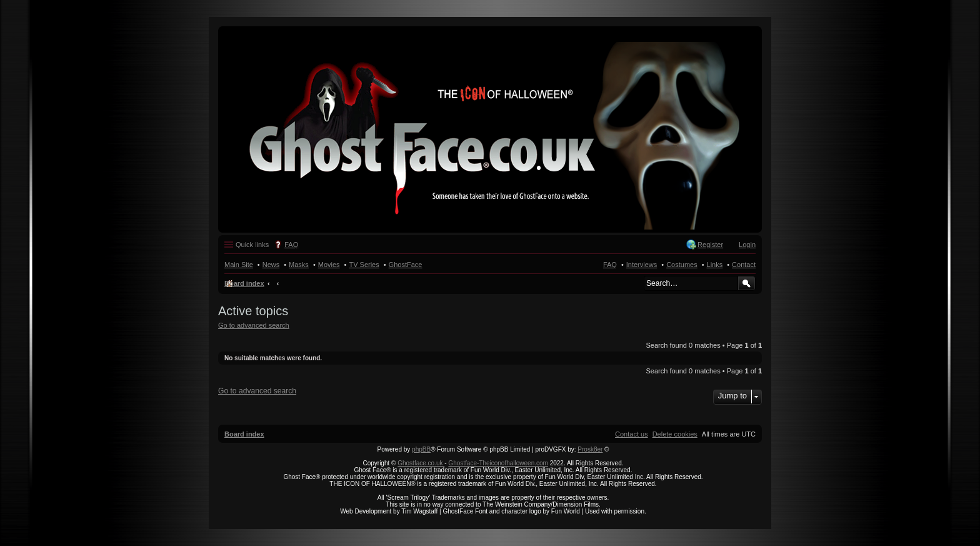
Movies (329, 265)
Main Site (239, 265)
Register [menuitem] (710, 245)
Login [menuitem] (747, 245)
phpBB (421, 449)
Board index (244, 283)
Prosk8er (590, 449)
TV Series (364, 265)
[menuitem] (675, 434)
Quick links (252, 245)
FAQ (610, 265)
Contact (744, 265)
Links (715, 265)
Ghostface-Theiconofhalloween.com (498, 463)
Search (747, 283)
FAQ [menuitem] (291, 245)
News (271, 265)
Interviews (642, 265)
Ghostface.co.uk (421, 463)
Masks (299, 265)
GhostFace (406, 265)
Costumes (682, 265)
